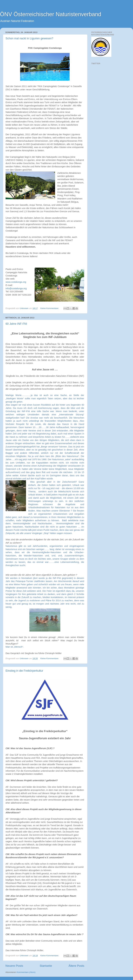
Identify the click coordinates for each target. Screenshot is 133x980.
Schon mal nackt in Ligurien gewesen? (29, 38)
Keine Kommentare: (50, 308)
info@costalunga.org (16, 288)
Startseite (46, 966)
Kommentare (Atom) (26, 972)
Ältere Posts (76, 966)
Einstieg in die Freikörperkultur (24, 671)
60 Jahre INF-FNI (16, 324)
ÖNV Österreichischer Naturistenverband (51, 14)
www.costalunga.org (16, 282)
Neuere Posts (14, 966)
